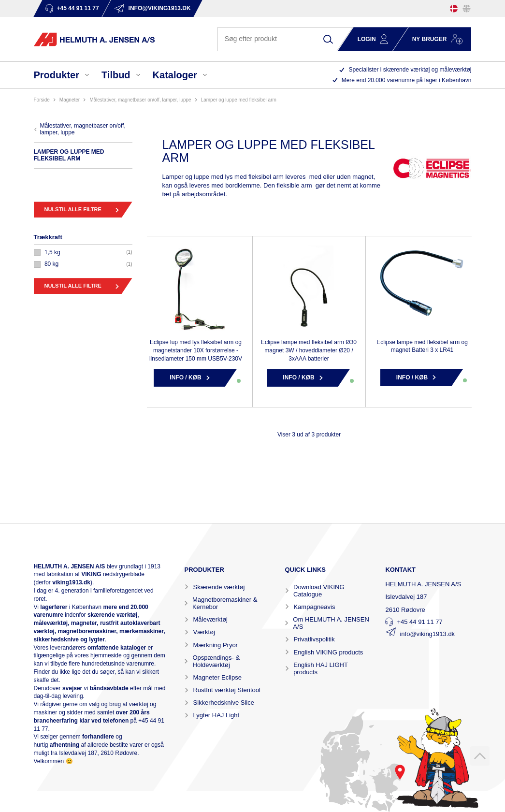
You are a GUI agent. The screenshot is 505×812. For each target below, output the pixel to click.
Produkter (57, 75)
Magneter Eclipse (217, 677)
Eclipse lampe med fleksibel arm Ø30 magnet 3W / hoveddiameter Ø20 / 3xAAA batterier (309, 350)
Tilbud (116, 75)
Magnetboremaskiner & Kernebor (225, 603)
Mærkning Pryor (215, 645)
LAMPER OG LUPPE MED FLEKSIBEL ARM (239, 100)
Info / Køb (185, 377)
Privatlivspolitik (314, 639)
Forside (42, 100)
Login (367, 39)
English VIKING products (328, 652)
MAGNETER (70, 100)
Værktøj (204, 632)
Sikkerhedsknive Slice (223, 703)
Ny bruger (430, 39)
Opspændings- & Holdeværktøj (216, 661)
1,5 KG (52, 252)
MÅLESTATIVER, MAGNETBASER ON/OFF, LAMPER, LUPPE (140, 100)
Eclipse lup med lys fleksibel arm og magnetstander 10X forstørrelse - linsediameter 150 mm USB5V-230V (196, 350)
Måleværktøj (210, 619)
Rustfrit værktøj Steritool (226, 690)
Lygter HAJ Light (216, 715)
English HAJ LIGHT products (320, 668)
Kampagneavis (314, 607)
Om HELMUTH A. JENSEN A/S (331, 623)
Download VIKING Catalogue (319, 591)
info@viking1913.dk (427, 634)
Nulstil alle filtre (73, 209)
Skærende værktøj (219, 587)
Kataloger (175, 75)
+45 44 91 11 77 (419, 622)
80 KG (51, 264)
